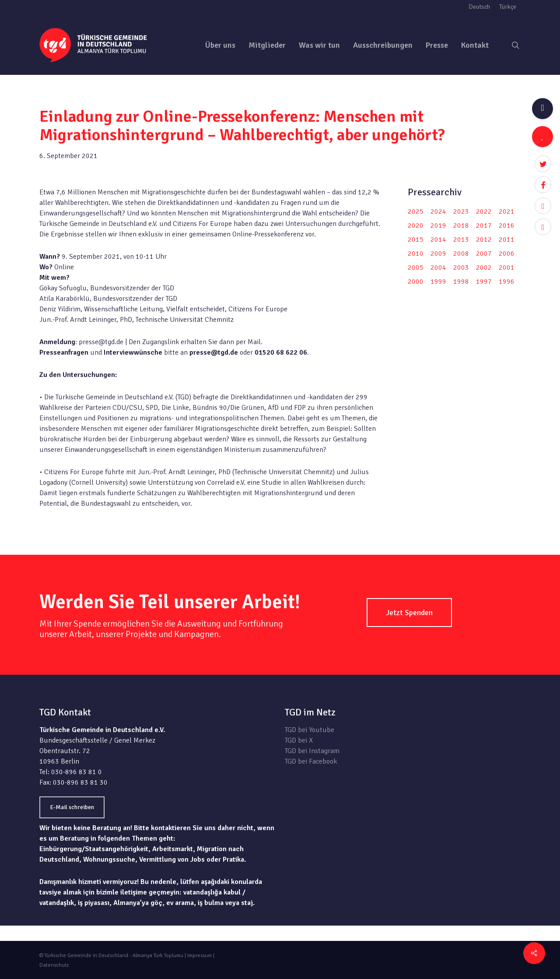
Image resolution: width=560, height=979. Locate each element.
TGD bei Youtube (310, 730)
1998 (461, 282)
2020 (416, 225)
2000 (416, 282)
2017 (484, 225)
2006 (507, 254)
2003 (461, 268)
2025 (416, 211)
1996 (507, 282)
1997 (484, 282)
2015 (416, 239)
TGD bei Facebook (311, 761)
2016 (507, 225)
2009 (438, 254)
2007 (484, 254)
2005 (416, 268)
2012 (484, 239)
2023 (461, 211)
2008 (461, 254)
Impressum (199, 956)
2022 (484, 211)
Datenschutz (54, 965)
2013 (461, 239)
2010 (416, 254)
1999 (438, 282)
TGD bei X (299, 740)
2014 (438, 239)
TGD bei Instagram (312, 751)
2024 (438, 211)
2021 (507, 211)
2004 (438, 268)
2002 (484, 268)
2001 (507, 268)
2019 (438, 225)
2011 (507, 239)
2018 (461, 225)
